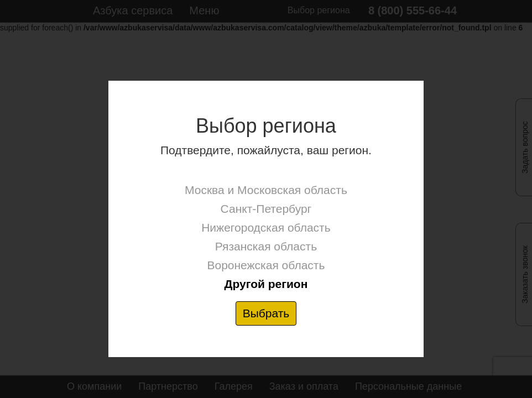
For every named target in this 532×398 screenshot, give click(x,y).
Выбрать (266, 313)
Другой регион (266, 284)
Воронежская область (266, 265)
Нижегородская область (266, 227)
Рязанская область (266, 246)
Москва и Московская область (266, 190)
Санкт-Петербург (266, 209)
